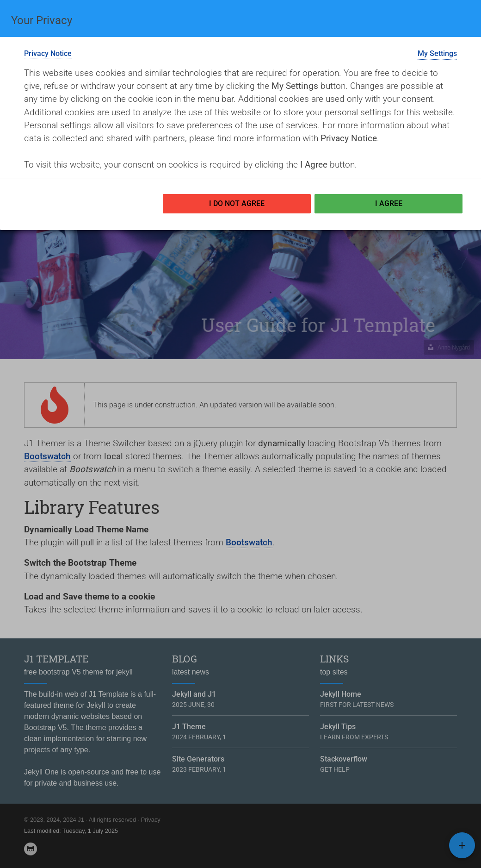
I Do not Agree (237, 203)
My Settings (437, 53)
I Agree (389, 203)
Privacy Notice (48, 53)
